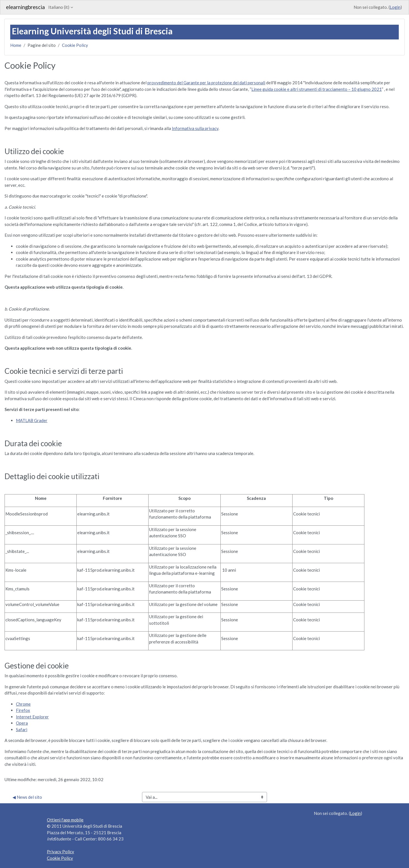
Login (395, 7)
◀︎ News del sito (27, 797)
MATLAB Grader (32, 420)
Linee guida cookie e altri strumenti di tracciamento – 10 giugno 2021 (317, 89)
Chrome (23, 704)
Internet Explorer (32, 717)
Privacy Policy (60, 852)
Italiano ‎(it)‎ (59, 7)
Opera (22, 723)
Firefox (23, 710)
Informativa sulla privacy (195, 128)
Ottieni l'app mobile (65, 820)
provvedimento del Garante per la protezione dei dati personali (206, 83)
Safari (22, 729)
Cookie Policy (75, 45)
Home (16, 45)
